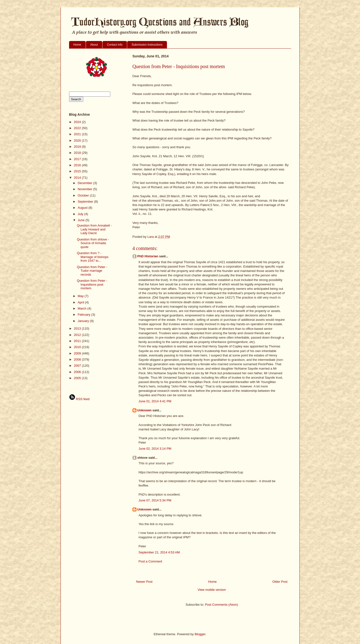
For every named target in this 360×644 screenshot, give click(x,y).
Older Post (280, 582)
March (82, 308)
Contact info (115, 45)
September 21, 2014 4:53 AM (159, 552)
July (81, 214)
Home (77, 45)
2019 (78, 147)
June (82, 220)
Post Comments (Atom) (221, 605)
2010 (78, 347)
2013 (78, 328)
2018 (78, 153)
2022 (78, 128)
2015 (78, 171)
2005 (78, 378)
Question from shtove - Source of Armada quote (93, 243)
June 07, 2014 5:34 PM (155, 500)
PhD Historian (148, 256)
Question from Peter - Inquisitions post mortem (92, 284)
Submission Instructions (147, 45)
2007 (78, 366)
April (81, 302)
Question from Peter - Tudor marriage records (92, 271)
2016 (78, 165)
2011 (78, 341)
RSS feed (79, 399)
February (84, 315)
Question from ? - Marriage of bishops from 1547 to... (93, 257)
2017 (78, 159)
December (85, 183)
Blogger (200, 634)
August (83, 208)
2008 (78, 359)
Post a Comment (150, 561)
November (85, 189)
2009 (78, 353)
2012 (78, 335)
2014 (78, 178)
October (84, 195)
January (84, 321)
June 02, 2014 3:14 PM (155, 449)
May (81, 296)
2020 (78, 140)
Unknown (145, 410)
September (86, 202)
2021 (78, 134)
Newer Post (144, 582)
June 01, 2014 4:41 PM (155, 401)
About (94, 45)
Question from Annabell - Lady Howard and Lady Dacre (94, 229)
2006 (78, 372)
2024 (78, 122)
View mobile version (212, 590)
